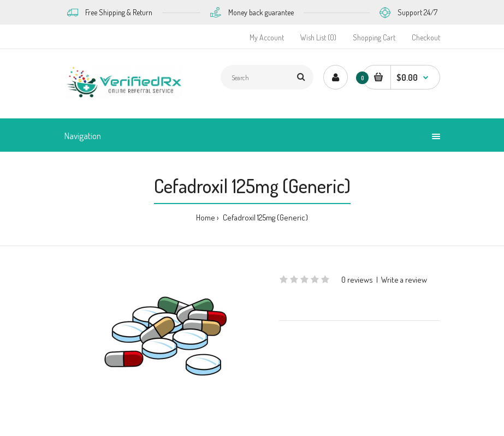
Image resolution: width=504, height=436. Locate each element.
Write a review (404, 280)
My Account (267, 37)
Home (206, 217)
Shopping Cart (374, 37)
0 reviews (357, 280)
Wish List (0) (318, 37)
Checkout (426, 37)
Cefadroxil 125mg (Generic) (265, 217)
